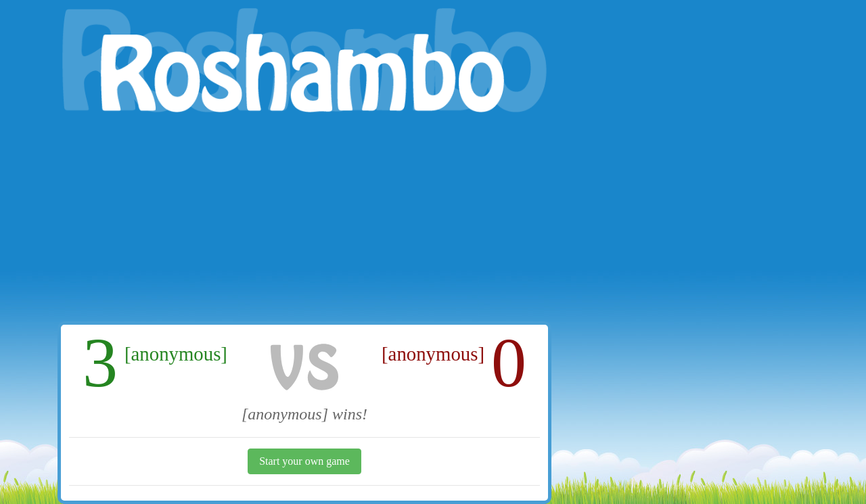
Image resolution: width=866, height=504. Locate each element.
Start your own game (304, 461)
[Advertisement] (304, 220)
